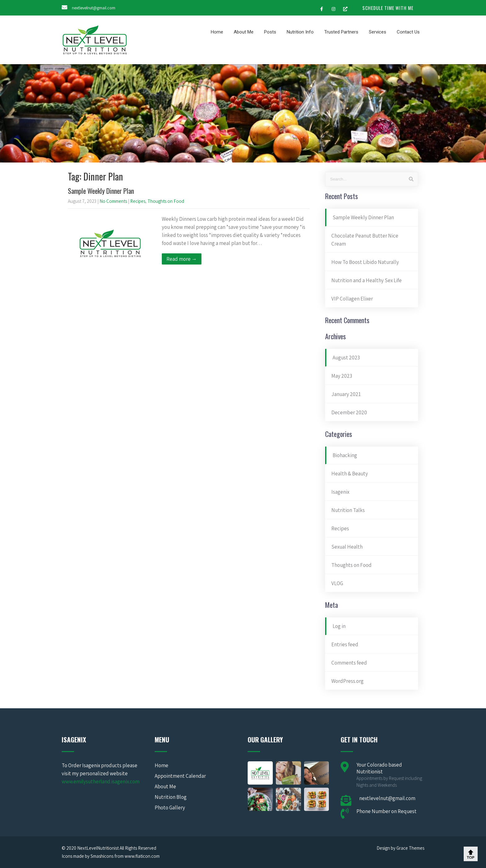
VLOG (337, 583)
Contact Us (408, 32)
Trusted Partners (341, 32)
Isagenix (340, 492)
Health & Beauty (350, 474)
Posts (270, 32)
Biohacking (345, 455)
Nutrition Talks (348, 510)
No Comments (113, 201)
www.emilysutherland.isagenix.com (101, 781)
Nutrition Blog (171, 797)
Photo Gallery (170, 808)
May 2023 (342, 376)
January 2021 (346, 394)
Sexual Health (347, 547)
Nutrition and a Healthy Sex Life (367, 280)
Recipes (138, 201)
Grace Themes (410, 848)
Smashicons (102, 856)
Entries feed (345, 644)
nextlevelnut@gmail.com (94, 8)
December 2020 (349, 412)
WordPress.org (347, 681)
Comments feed (349, 663)
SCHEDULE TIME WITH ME (388, 8)
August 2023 (346, 358)
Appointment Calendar (180, 776)
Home (217, 32)
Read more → (182, 259)
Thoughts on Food (166, 201)
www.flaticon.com (142, 856)
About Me (244, 32)
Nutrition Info (300, 32)
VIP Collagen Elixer (352, 299)
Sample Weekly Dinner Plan (101, 191)
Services (378, 32)
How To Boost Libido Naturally (365, 262)
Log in (339, 626)
